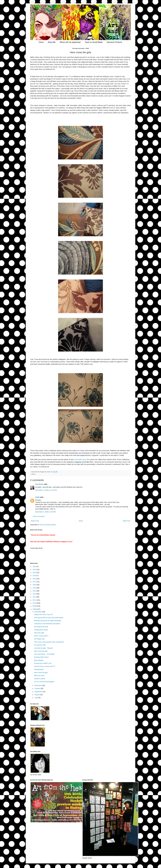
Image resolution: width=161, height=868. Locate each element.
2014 (35, 591)
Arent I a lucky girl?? (41, 636)
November (38, 685)
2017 (35, 582)
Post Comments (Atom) (48, 525)
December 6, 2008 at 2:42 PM (46, 512)
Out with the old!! (40, 645)
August (37, 695)
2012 (35, 597)
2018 (35, 579)
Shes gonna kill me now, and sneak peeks (49, 618)
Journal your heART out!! (43, 663)
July (36, 698)
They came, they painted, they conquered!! (49, 642)
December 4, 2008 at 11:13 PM (46, 490)
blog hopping (39, 660)
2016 (35, 585)
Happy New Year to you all (43, 614)
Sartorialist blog (80, 459)
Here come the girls (41, 651)
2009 (35, 606)
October (37, 688)
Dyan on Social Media (94, 42)
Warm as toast (39, 675)
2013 (35, 594)
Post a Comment (39, 516)
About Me (52, 42)
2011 (35, 600)
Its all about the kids (41, 627)
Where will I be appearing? (70, 42)
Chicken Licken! (40, 679)
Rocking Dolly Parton (41, 657)
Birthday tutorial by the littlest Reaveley (48, 621)
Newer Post (35, 521)
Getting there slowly (41, 630)
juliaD (37, 497)
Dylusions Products (114, 42)
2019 (35, 576)
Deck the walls (39, 633)
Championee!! (39, 669)
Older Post (127, 521)
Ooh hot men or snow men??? (45, 666)
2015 (35, 588)
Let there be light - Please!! (43, 648)
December (38, 612)
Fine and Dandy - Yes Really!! (44, 654)
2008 (35, 609)
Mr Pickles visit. (39, 639)
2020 (35, 573)
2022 (35, 566)
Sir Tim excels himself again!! (44, 682)
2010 (35, 603)
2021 (35, 569)
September (38, 692)
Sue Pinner (39, 484)
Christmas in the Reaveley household (47, 624)
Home (41, 42)
